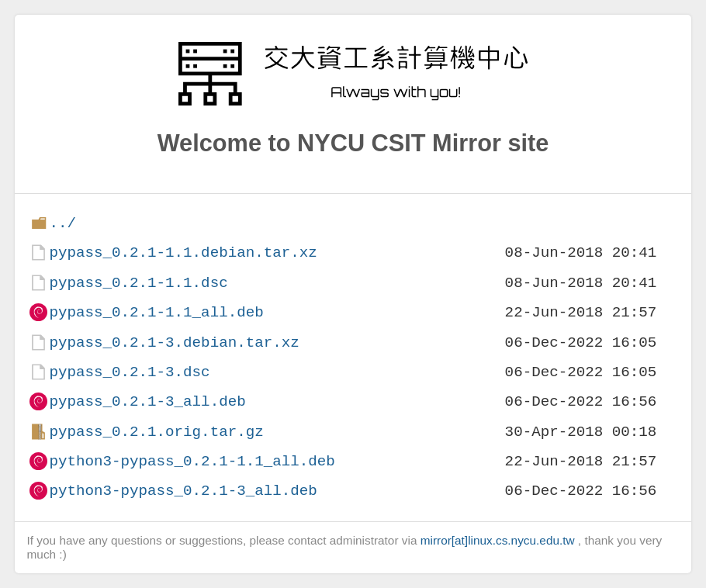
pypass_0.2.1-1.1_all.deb (156, 312)
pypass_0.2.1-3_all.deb (147, 401)
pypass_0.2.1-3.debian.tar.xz (174, 342)
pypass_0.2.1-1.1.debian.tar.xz (183, 252)
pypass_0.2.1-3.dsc (129, 372)
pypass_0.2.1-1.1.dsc (138, 283)
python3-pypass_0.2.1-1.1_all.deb (192, 461)
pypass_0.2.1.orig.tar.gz (156, 432)
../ (62, 223)
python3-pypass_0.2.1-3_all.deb (183, 491)
